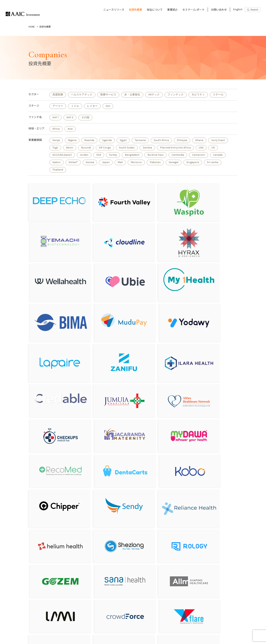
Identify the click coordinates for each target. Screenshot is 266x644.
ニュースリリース (114, 10)
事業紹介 (173, 10)
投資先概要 (135, 10)
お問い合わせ (219, 10)
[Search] (253, 10)
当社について (155, 10)
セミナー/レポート (194, 10)
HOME (32, 27)
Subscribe (201, 635)
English (238, 9)
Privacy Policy (30, 638)
